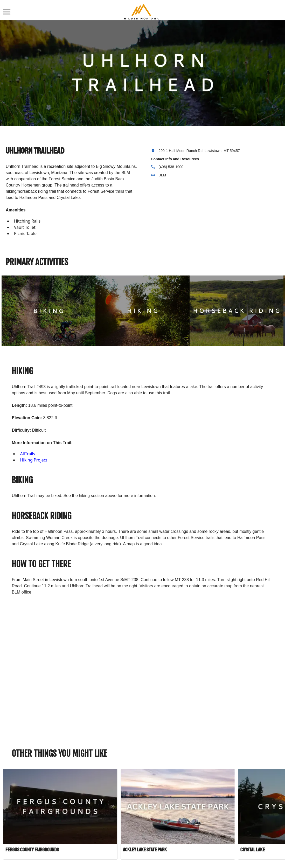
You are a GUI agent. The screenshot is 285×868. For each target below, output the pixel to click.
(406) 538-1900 (171, 167)
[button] (7, 12)
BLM (162, 175)
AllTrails (27, 454)
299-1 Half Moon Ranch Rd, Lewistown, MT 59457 (199, 151)
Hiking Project (34, 460)
